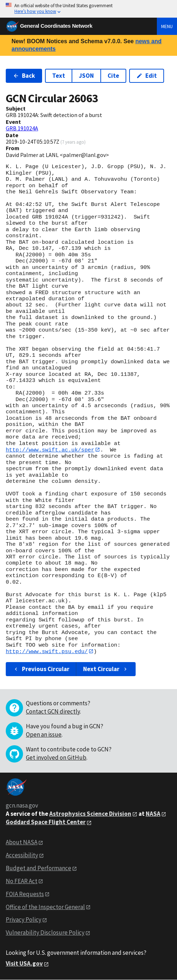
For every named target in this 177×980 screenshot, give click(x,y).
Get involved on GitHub (56, 758)
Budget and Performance (38, 868)
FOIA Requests (25, 894)
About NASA (22, 842)
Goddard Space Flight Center (46, 822)
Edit (147, 76)
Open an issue (44, 734)
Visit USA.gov (24, 964)
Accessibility (22, 855)
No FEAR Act (22, 881)
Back (24, 76)
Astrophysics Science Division (90, 814)
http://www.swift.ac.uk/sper (50, 450)
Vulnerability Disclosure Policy (45, 933)
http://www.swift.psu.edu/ (47, 651)
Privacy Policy (24, 920)
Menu (167, 26)
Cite (113, 76)
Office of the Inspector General (45, 907)
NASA (153, 814)
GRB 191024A (22, 128)
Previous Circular (41, 669)
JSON (86, 76)
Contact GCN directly (53, 711)
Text (59, 76)
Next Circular (106, 669)
